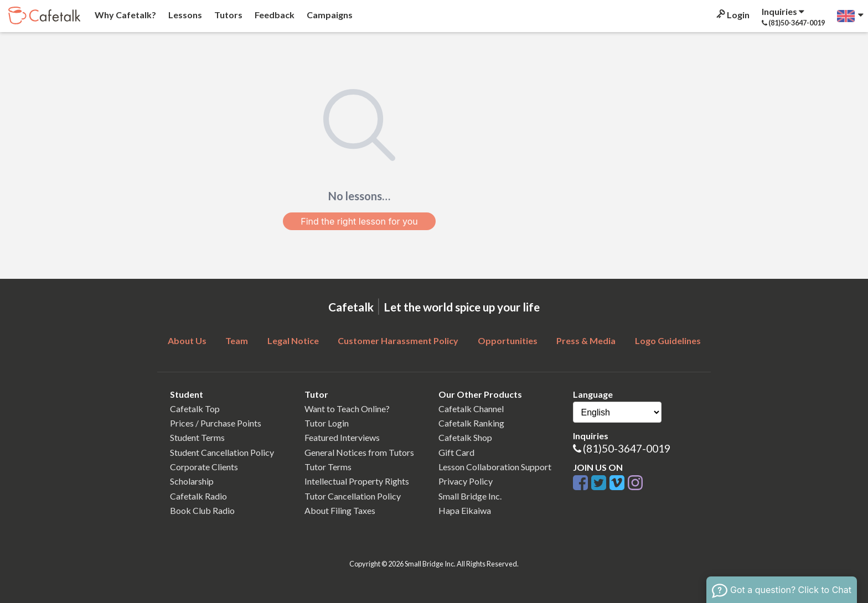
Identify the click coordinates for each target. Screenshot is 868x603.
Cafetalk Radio (198, 496)
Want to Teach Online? (347, 409)
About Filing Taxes (340, 510)
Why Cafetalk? (125, 15)
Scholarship (192, 481)
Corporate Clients (204, 467)
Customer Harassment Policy (398, 341)
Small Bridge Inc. (470, 496)
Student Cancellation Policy (222, 452)
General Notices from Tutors (359, 452)
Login (732, 15)
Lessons (184, 15)
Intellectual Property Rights (357, 481)
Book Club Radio (202, 510)
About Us (187, 341)
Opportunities (508, 341)
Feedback (274, 15)
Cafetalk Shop (465, 437)
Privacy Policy (466, 481)
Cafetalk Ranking (471, 423)
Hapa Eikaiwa (465, 510)
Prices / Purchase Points (216, 423)
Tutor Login (327, 423)
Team (237, 341)
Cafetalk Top (195, 409)
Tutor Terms (328, 467)
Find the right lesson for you (359, 221)
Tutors (228, 15)
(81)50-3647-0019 (627, 448)
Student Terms (197, 437)
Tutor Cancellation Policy (353, 496)
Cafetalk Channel (471, 409)
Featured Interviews (342, 437)
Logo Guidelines (668, 341)
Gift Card (456, 452)
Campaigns (329, 15)
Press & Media (586, 341)
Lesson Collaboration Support (495, 467)
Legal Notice (293, 341)
